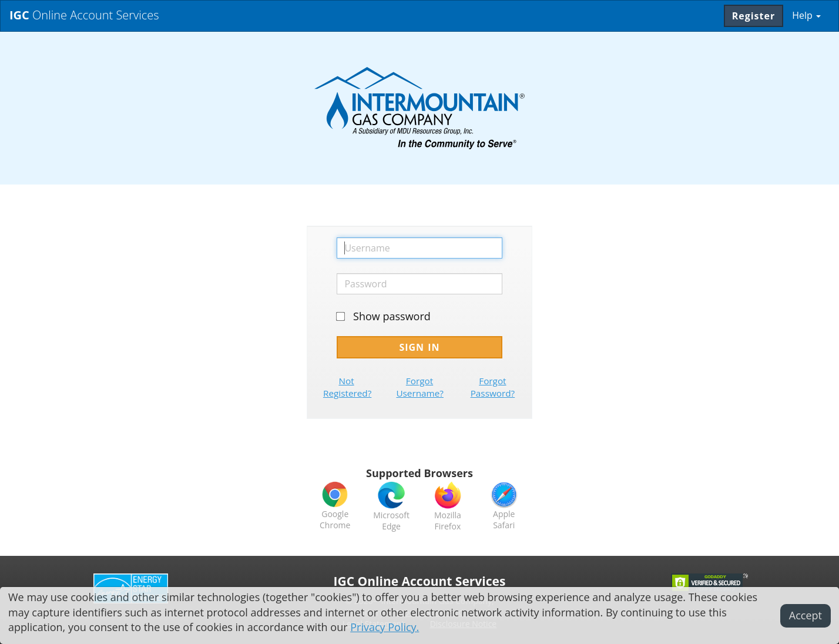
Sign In (419, 347)
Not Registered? (347, 387)
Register (754, 16)
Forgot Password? (493, 387)
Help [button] (806, 15)
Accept (806, 615)
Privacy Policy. (385, 627)
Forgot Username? (420, 387)
